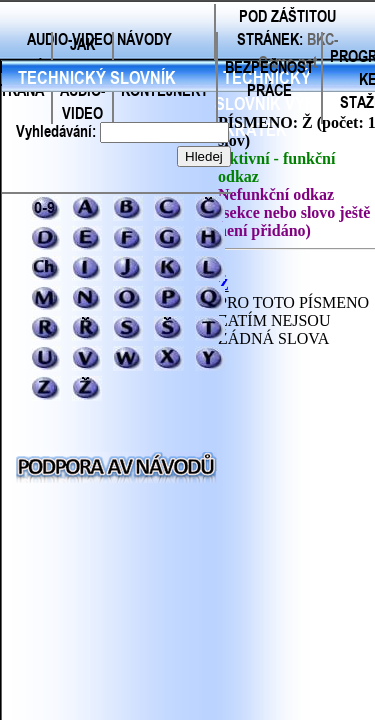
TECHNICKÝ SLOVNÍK (97, 77)
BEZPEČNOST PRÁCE (269, 78)
